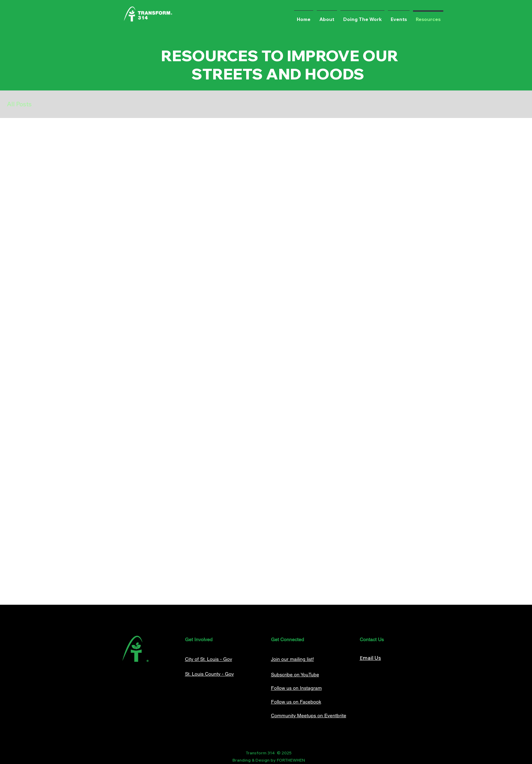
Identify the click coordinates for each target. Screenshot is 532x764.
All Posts (19, 104)
